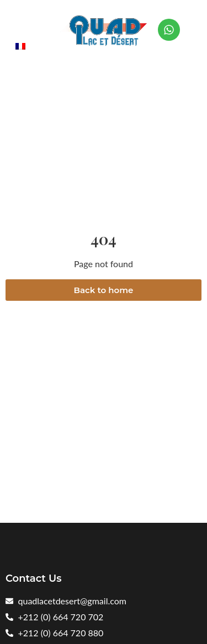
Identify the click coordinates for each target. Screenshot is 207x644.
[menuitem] (20, 45)
